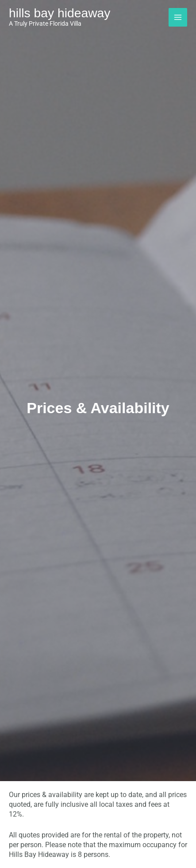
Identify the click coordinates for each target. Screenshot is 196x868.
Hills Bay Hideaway (60, 13)
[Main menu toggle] (178, 17)
